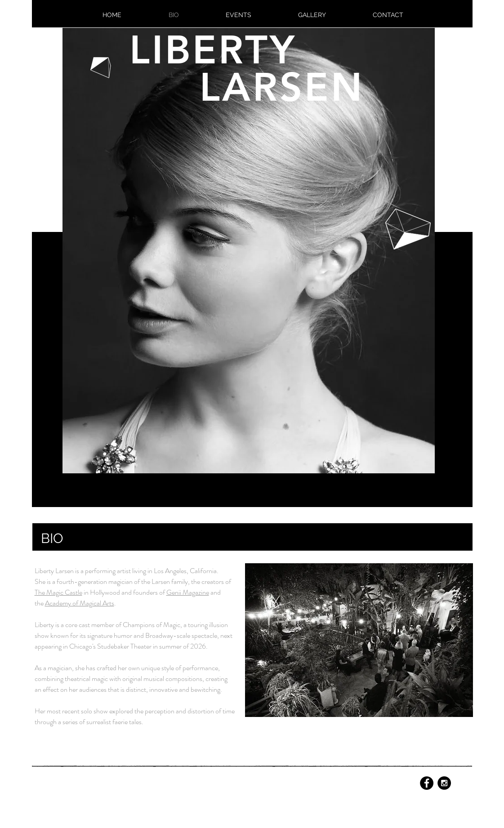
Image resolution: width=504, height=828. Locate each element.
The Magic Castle (58, 592)
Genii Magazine (188, 592)
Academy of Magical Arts (80, 603)
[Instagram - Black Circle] (444, 783)
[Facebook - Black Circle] (427, 783)
